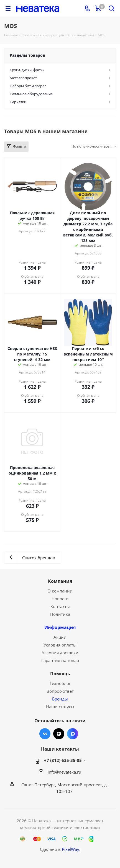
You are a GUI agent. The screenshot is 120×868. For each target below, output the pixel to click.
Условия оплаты (60, 645)
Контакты (60, 606)
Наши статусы (60, 707)
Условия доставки (60, 653)
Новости (60, 599)
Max (73, 734)
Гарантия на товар (60, 660)
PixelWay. (71, 849)
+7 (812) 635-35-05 (63, 760)
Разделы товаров (27, 55)
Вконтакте (45, 734)
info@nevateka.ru (64, 772)
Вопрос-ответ (60, 691)
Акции (60, 637)
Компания (60, 581)
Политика (60, 614)
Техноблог (60, 683)
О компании (60, 591)
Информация (60, 627)
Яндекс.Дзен (59, 734)
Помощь (60, 674)
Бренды (60, 699)
